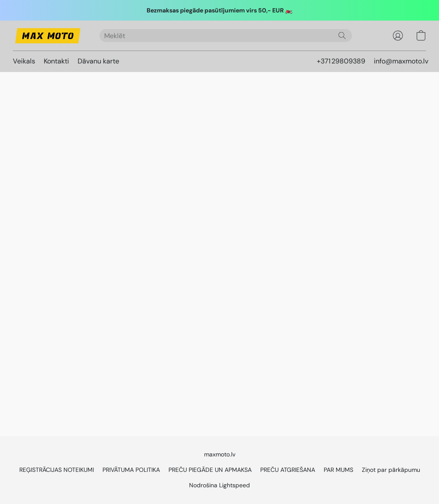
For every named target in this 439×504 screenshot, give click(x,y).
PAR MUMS (338, 470)
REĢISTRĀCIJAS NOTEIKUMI (57, 470)
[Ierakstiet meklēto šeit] (226, 36)
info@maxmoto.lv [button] (401, 61)
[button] (48, 36)
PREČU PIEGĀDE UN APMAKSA (210, 470)
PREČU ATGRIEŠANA (288, 470)
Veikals (24, 61)
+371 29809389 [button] (341, 61)
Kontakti (56, 61)
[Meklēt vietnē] (342, 36)
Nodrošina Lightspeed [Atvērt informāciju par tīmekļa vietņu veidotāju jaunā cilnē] (219, 485)
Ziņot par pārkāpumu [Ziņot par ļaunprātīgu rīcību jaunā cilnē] (391, 470)
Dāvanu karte (98, 61)
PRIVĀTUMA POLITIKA (131, 470)
